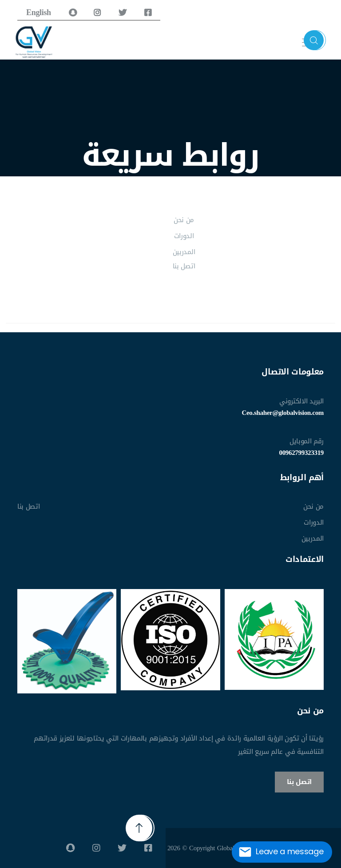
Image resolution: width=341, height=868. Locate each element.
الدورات (184, 236)
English (39, 12)
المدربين (184, 252)
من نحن (184, 220)
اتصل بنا (184, 266)
